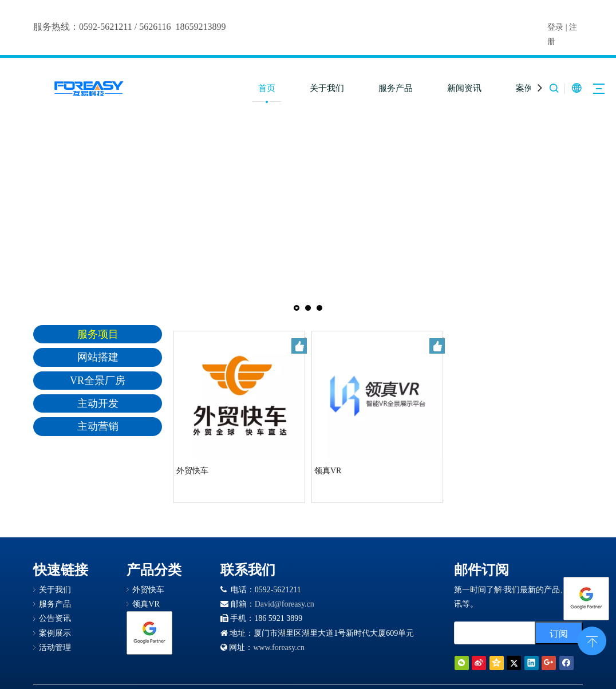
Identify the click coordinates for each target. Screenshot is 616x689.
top (592, 640)
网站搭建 (98, 357)
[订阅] (559, 633)
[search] (492, 633)
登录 (555, 27)
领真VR (328, 471)
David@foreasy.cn (285, 604)
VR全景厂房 (98, 381)
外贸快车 (192, 471)
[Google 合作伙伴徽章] (149, 633)
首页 (267, 88)
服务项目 (98, 334)
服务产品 (396, 88)
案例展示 (55, 633)
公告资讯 (55, 618)
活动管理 (55, 648)
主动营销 (98, 426)
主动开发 (98, 403)
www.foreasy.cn (279, 648)
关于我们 (327, 88)
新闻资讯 (464, 88)
